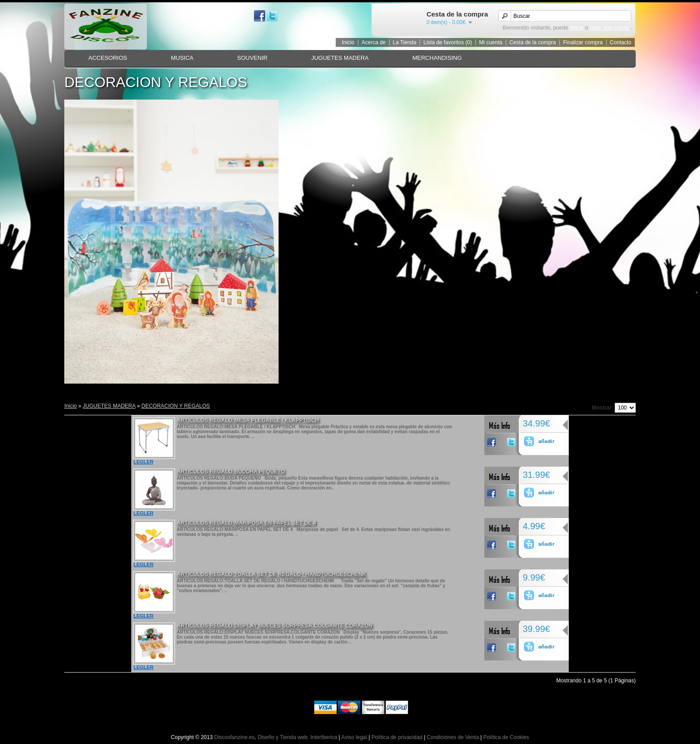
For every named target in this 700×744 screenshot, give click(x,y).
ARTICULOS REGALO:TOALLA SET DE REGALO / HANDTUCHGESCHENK (271, 574)
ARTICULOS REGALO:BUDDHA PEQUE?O (231, 472)
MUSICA (182, 58)
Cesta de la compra (533, 42)
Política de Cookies (506, 737)
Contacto (621, 42)
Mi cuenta (491, 42)
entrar (577, 28)
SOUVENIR (252, 58)
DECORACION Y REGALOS (176, 406)
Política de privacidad (397, 737)
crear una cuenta (610, 28)
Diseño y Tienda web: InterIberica (297, 737)
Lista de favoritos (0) (448, 42)
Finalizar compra (583, 42)
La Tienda (405, 42)
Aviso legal (354, 737)
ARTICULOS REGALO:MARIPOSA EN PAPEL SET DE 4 (246, 523)
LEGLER (144, 462)
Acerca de (374, 42)
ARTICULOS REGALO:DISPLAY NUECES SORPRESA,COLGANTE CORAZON (275, 626)
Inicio (348, 42)
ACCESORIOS (108, 58)
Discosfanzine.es (235, 737)
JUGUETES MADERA (340, 58)
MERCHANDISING (437, 58)
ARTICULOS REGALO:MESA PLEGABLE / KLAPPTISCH (248, 420)
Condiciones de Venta (453, 737)
